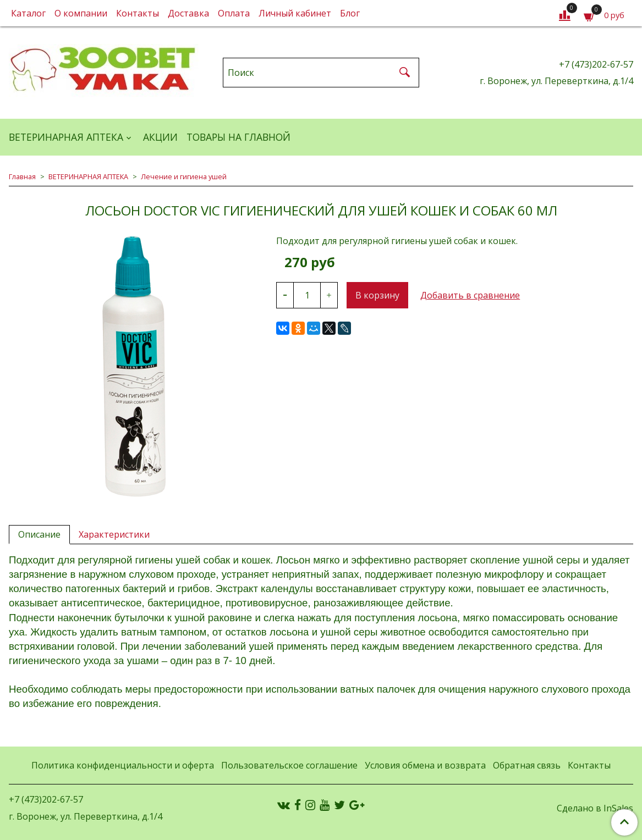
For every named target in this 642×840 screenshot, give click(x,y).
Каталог (28, 13)
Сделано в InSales (595, 808)
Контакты (138, 13)
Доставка (188, 13)
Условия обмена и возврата (425, 765)
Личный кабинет (295, 13)
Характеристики (114, 534)
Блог (350, 13)
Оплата (234, 13)
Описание (39, 534)
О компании (81, 13)
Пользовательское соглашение (289, 765)
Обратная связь (527, 765)
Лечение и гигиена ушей (184, 176)
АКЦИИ (160, 137)
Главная (22, 176)
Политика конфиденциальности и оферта (123, 765)
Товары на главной (238, 137)
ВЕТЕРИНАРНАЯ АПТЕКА (66, 137)
